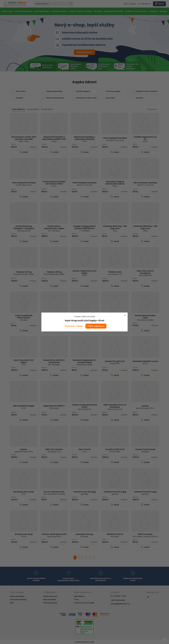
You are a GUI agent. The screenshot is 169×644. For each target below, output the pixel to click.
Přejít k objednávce (96, 326)
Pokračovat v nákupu (74, 326)
